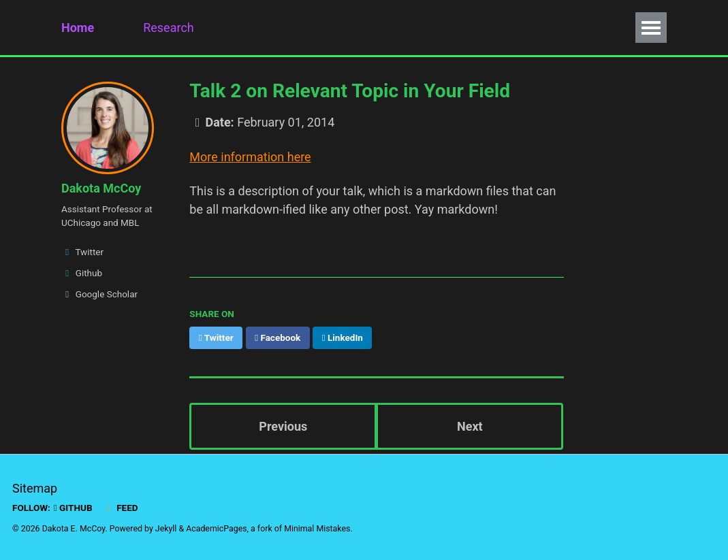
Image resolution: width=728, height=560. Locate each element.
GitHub (73, 508)
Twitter (82, 252)
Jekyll (166, 529)
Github (82, 273)
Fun (449, 28)
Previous (283, 426)
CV (318, 28)
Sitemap (35, 488)
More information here (250, 157)
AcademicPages (216, 529)
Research (169, 28)
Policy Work (383, 28)
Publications (252, 28)
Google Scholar (99, 294)
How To (505, 28)
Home (78, 28)
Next (470, 426)
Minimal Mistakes (317, 529)
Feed (121, 508)
